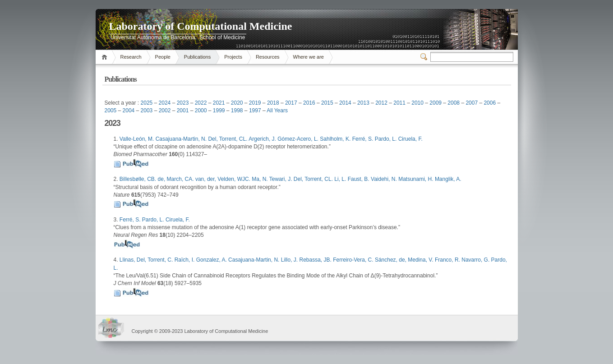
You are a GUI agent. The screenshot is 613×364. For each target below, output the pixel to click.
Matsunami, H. (417, 179)
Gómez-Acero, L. (299, 139)
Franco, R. (448, 260)
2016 (309, 103)
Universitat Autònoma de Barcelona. (154, 37)
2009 (436, 103)
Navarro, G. (476, 260)
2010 (417, 103)
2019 (255, 103)
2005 (111, 111)
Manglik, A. (448, 179)
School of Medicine (222, 37)
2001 (183, 111)
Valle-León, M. (138, 139)
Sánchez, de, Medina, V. (405, 260)
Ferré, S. (364, 139)
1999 (219, 111)
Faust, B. (359, 179)
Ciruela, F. (410, 139)
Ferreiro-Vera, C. (354, 260)
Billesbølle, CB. (139, 179)
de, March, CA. (177, 179)
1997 (255, 111)
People (163, 57)
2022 (201, 103)
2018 (273, 103)
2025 (147, 103)
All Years (277, 111)
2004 (129, 111)
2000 (201, 111)
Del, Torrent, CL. (228, 139)
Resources (268, 57)
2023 (183, 103)
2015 (327, 103)
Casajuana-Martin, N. (182, 139)
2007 (472, 103)
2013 (363, 103)
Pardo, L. (387, 139)
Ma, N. (260, 179)
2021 (219, 103)
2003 (147, 111)
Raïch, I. (185, 260)
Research (131, 57)
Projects (233, 57)
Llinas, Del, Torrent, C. (147, 260)
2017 (291, 103)
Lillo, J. (290, 260)
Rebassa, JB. (316, 260)
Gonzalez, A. (212, 260)
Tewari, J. (281, 179)
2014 (345, 103)
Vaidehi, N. (385, 179)
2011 (399, 103)
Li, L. (341, 179)
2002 (165, 111)
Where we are (309, 57)
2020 (237, 103)
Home (106, 57)
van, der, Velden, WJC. (224, 179)
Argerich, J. (263, 139)
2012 (381, 103)
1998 (237, 111)
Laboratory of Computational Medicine (201, 26)
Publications (197, 57)
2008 (454, 103)
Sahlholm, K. (336, 139)
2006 (490, 103)
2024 (165, 103)
